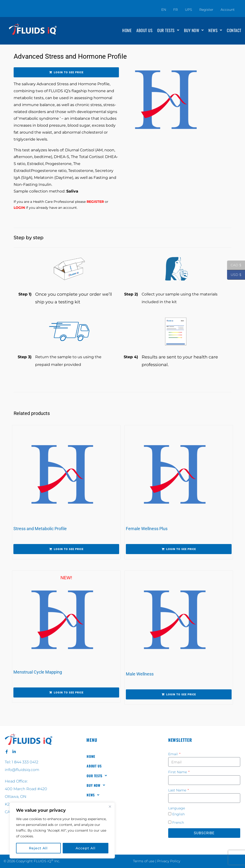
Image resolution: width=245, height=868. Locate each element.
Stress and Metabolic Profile (40, 529)
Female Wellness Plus (147, 529)
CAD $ (234, 265)
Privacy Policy (169, 861)
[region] (62, 830)
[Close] (110, 806)
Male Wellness (140, 674)
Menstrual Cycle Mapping (38, 672)
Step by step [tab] (29, 238)
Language (177, 808)
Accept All (86, 848)
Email (173, 754)
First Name (178, 772)
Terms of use (144, 861)
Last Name (178, 790)
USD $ (234, 275)
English (178, 814)
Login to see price (69, 72)
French (178, 823)
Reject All (38, 848)
